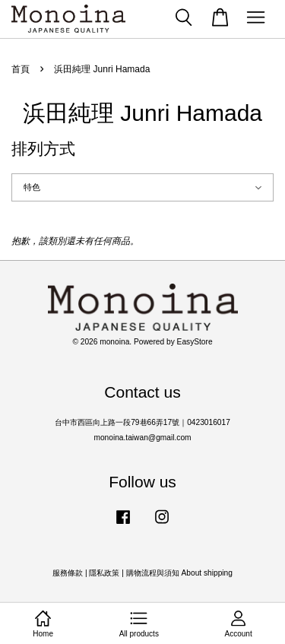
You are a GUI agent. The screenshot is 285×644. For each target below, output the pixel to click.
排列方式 (43, 149)
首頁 (21, 69)
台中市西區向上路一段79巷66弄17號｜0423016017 (142, 422)
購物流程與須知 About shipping (179, 573)
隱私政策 (104, 573)
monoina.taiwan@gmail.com (142, 438)
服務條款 (68, 573)
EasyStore (195, 342)
